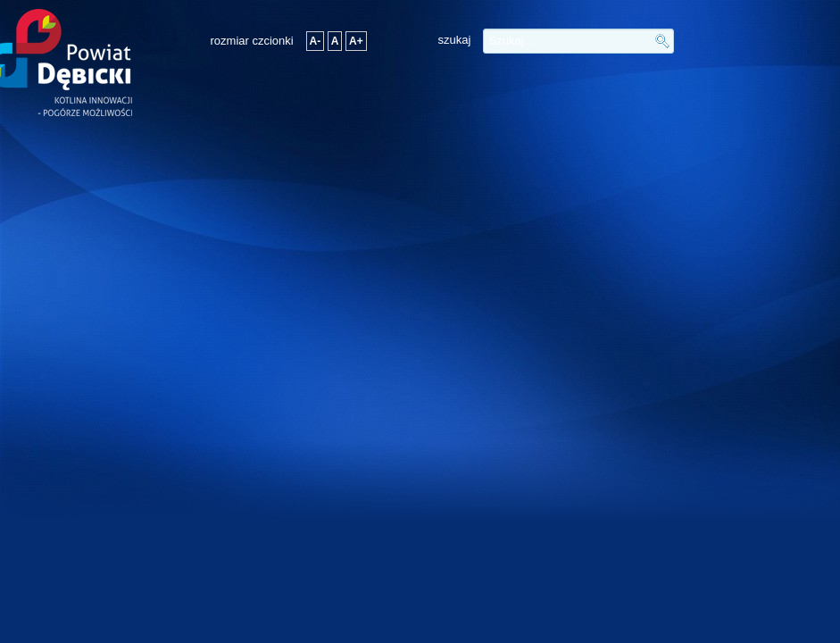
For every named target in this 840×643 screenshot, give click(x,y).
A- (316, 41)
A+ (356, 41)
